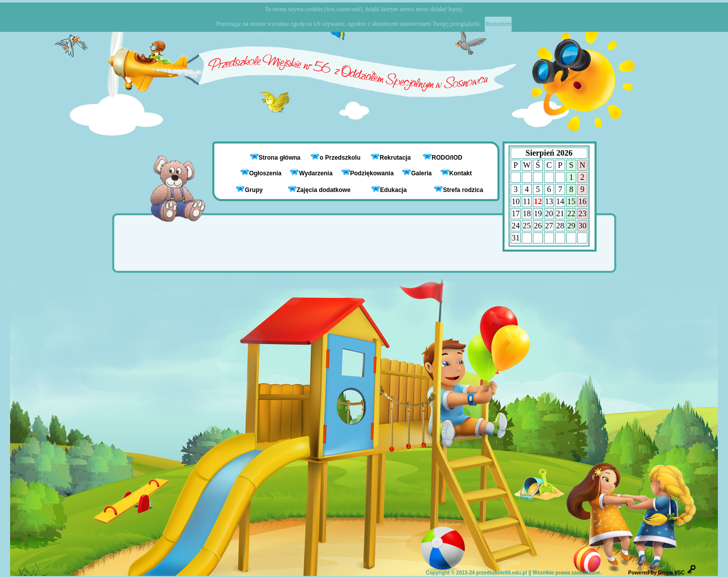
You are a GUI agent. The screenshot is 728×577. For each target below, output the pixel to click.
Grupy (249, 189)
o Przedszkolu (341, 158)
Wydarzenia (311, 173)
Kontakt (461, 173)
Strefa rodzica (458, 189)
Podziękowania (368, 173)
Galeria (417, 173)
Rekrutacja (396, 158)
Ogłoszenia (261, 173)
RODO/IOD (447, 158)
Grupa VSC (671, 573)
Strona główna (281, 158)
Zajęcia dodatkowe (319, 189)
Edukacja (389, 189)
